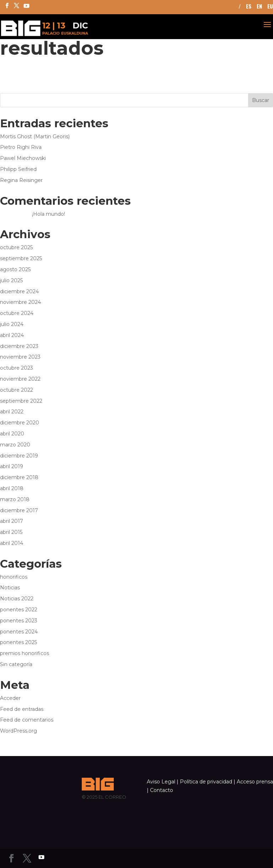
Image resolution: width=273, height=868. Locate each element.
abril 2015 (11, 532)
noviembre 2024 (20, 302)
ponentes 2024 (19, 632)
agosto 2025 (15, 269)
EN (259, 7)
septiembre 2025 (21, 258)
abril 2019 (12, 466)
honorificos (14, 577)
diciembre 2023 (19, 346)
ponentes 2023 (19, 621)
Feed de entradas (22, 709)
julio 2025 (11, 280)
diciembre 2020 (20, 423)
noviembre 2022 (20, 379)
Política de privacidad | (208, 782)
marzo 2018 (15, 499)
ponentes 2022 (19, 610)
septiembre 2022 (21, 401)
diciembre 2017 (19, 510)
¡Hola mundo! (49, 214)
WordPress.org (18, 731)
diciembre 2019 (19, 456)
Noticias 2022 (17, 599)
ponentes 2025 (18, 642)
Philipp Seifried (18, 169)
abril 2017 (12, 521)
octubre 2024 (17, 313)
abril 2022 (12, 412)
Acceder (10, 698)
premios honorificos (25, 653)
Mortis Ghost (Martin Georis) (35, 136)
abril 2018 (12, 488)
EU (270, 7)
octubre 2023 (17, 368)
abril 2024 (12, 335)
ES (249, 7)
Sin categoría (16, 664)
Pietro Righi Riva (21, 147)
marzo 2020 (15, 445)
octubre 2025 (16, 247)
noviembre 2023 (20, 357)
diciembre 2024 (19, 291)
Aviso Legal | (163, 782)
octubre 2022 (17, 390)
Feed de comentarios (27, 720)
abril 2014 (12, 543)
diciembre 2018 (19, 477)
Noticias (10, 588)
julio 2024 (12, 324)
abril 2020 (12, 434)
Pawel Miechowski (23, 158)
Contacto (162, 790)
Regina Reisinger (21, 180)
